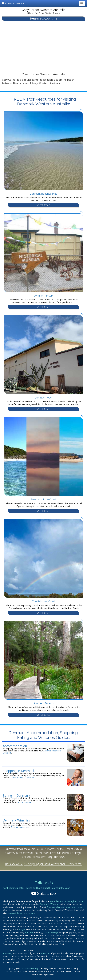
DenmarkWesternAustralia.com (13, 3)
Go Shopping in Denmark (23, 777)
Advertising (8, 953)
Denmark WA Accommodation (44, 19)
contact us (46, 953)
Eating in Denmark (16, 795)
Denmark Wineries (16, 820)
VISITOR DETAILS (43, 205)
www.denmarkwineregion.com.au (67, 901)
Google (22, 929)
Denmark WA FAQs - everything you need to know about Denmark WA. (43, 864)
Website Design (52, 932)
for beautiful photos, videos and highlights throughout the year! (37, 888)
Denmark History (43, 296)
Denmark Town (43, 398)
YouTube (29, 932)
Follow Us (44, 883)
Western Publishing (30, 969)
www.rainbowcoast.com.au (21, 913)
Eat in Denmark (25, 802)
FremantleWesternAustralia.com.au (65, 907)
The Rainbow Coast (44, 601)
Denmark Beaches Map (44, 194)
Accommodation (15, 746)
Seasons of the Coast (43, 499)
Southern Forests (44, 703)
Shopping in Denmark (19, 771)
